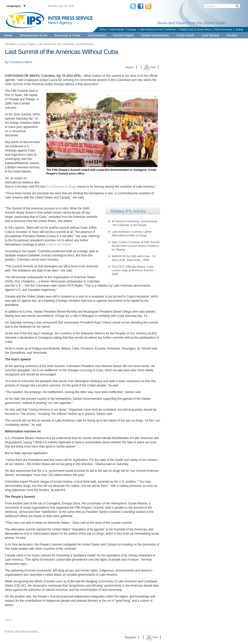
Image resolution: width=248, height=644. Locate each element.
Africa (103, 29)
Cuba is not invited (59, 245)
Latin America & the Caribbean (158, 29)
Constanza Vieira (20, 62)
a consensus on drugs (62, 187)
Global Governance (155, 35)
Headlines (11, 44)
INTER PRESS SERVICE (70, 18)
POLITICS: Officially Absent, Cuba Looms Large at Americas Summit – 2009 (133, 270)
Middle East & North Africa (195, 29)
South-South (185, 35)
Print (150, 67)
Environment (97, 35)
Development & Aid (34, 35)
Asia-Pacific (117, 29)
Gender (232, 35)
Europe (132, 29)
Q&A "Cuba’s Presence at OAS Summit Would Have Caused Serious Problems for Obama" (136, 246)
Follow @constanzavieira (22, 632)
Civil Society (210, 35)
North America (223, 29)
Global (239, 29)
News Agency (60, 23)
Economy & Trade (67, 35)
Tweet (9, 620)
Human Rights (124, 35)
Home (8, 35)
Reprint (130, 67)
